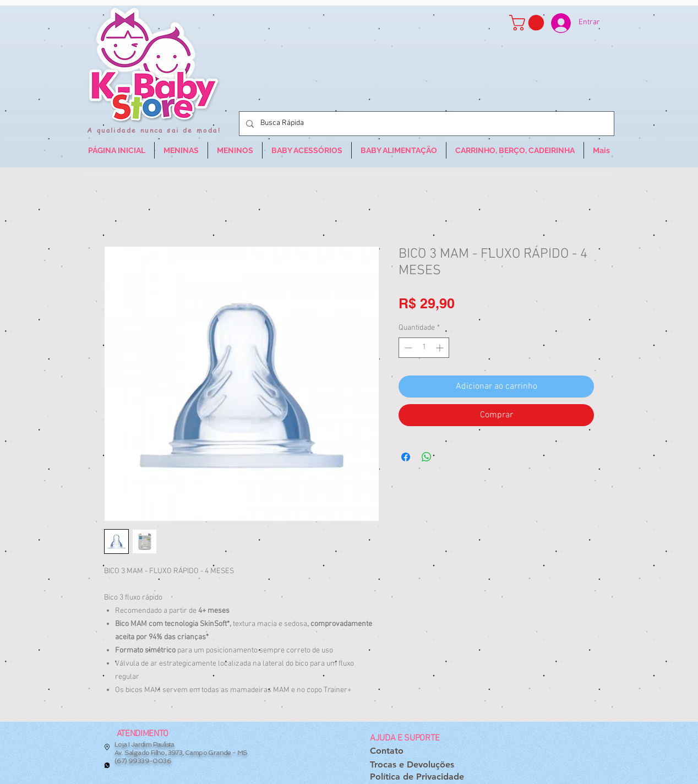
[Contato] (387, 751)
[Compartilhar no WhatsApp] (427, 457)
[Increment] (441, 348)
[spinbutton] (424, 348)
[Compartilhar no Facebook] (406, 457)
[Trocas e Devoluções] (412, 765)
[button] (528, 23)
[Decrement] (407, 348)
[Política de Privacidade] (417, 777)
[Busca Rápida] (426, 124)
